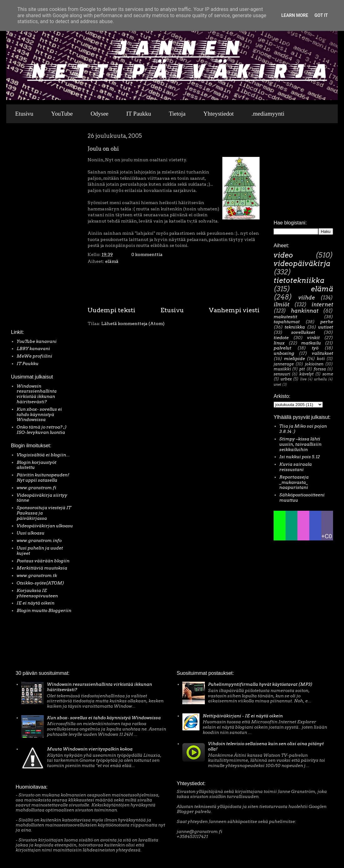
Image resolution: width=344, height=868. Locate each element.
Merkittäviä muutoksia (42, 568)
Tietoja (177, 114)
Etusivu (24, 114)
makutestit (285, 317)
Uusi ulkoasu (30, 533)
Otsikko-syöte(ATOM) (40, 583)
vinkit (313, 338)
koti (321, 359)
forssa (320, 369)
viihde (307, 298)
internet (322, 304)
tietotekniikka (299, 280)
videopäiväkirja (302, 263)
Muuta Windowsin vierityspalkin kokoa (90, 749)
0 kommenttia (147, 254)
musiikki (282, 369)
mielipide (294, 359)
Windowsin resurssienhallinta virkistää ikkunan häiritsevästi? (37, 394)
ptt (302, 369)
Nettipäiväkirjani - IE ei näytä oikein (243, 716)
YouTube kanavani (37, 341)
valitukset (322, 353)
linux (279, 343)
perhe (327, 322)
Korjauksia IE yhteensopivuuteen (37, 593)
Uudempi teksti (111, 310)
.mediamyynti (268, 114)
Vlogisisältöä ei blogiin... (43, 455)
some (328, 374)
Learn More (295, 15)
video (283, 255)
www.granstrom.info (39, 540)
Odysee (100, 114)
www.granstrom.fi (36, 488)
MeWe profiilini (34, 356)
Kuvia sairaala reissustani (296, 467)
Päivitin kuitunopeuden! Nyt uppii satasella (43, 477)
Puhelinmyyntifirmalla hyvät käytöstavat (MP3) (260, 684)
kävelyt (306, 374)
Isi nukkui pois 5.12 (300, 457)
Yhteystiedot (218, 114)
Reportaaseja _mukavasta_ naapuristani (294, 482)
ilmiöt (281, 304)
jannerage (284, 364)
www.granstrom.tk (37, 575)
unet (277, 384)
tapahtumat (287, 322)
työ (315, 348)
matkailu (311, 343)
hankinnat (305, 311)
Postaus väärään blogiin (43, 561)
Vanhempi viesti (234, 310)
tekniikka (295, 327)
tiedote (281, 338)
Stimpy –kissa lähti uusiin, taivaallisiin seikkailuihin (300, 444)
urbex (286, 379)
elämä (112, 261)
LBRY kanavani (33, 349)
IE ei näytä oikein (35, 603)
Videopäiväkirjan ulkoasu (45, 526)
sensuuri (282, 374)
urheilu (320, 379)
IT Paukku (139, 114)
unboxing (284, 353)
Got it (321, 15)
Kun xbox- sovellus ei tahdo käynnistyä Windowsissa (39, 414)
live (303, 379)
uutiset (326, 327)
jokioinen (314, 364)
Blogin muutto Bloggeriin (44, 610)
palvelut (282, 348)
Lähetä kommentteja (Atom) (133, 324)
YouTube (62, 114)
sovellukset (303, 332)
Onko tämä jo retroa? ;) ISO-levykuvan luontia (42, 430)
